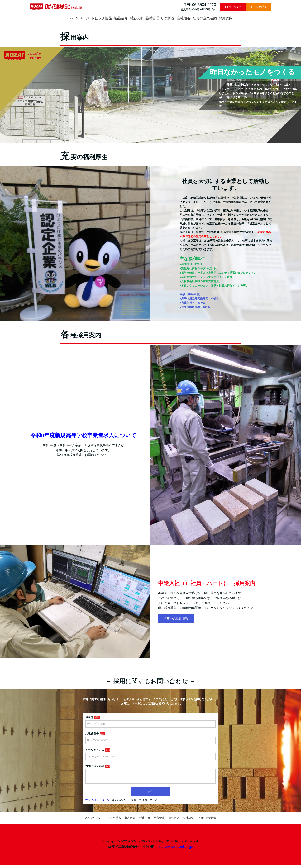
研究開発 (168, 18)
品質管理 (152, 18)
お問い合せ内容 (95, 766)
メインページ (79, 18)
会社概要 (184, 18)
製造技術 (136, 18)
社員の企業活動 (205, 18)
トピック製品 (259, 7)
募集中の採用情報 (176, 619)
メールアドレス (95, 750)
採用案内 (226, 18)
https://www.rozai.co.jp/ (175, 850)
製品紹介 (121, 18)
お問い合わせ (233, 7)
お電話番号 (92, 734)
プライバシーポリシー (99, 803)
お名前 (89, 717)
